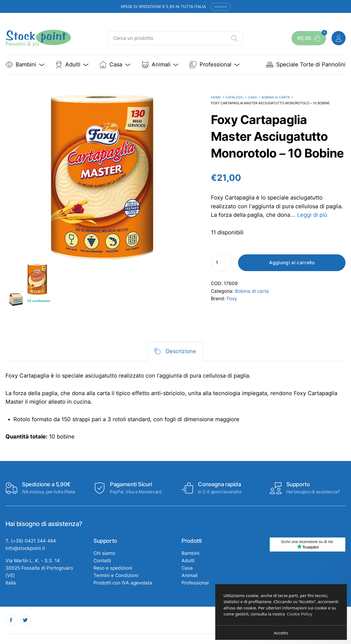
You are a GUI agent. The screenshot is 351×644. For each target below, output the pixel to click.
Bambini (190, 553)
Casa (252, 97)
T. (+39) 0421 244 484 (31, 541)
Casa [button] (115, 65)
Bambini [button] (25, 65)
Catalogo (234, 97)
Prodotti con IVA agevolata (123, 583)
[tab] (176, 351)
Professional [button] (215, 65)
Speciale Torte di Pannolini (306, 65)
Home (216, 97)
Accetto (281, 633)
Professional (195, 583)
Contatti (102, 561)
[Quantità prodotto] (221, 263)
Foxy (232, 299)
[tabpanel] (176, 406)
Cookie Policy (300, 614)
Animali (190, 575)
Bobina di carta (276, 97)
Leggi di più (312, 215)
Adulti (188, 561)
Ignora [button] (220, 7)
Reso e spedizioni (113, 568)
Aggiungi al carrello (292, 263)
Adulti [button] (72, 65)
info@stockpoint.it (25, 548)
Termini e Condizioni (116, 575)
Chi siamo (104, 553)
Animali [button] (160, 65)
